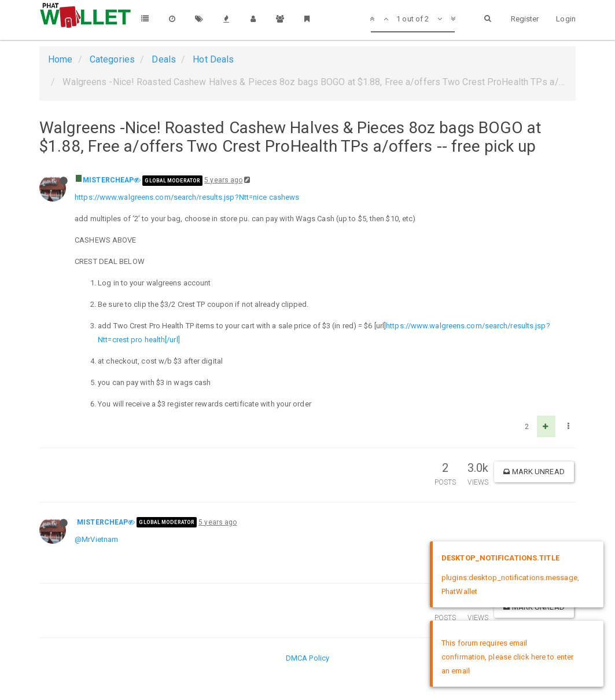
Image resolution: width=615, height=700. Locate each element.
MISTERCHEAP (108, 180)
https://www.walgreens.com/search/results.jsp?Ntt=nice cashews (187, 197)
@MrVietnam (96, 539)
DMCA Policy (307, 658)
